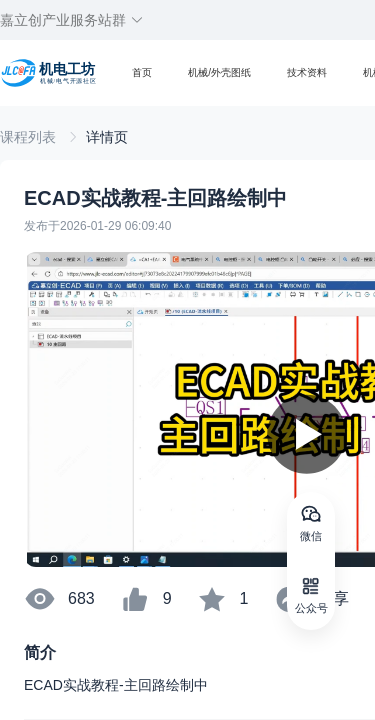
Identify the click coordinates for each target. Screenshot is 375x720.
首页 (142, 72)
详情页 (107, 137)
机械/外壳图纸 (219, 72)
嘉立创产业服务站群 (72, 20)
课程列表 (30, 137)
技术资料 (307, 72)
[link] (30, 137)
